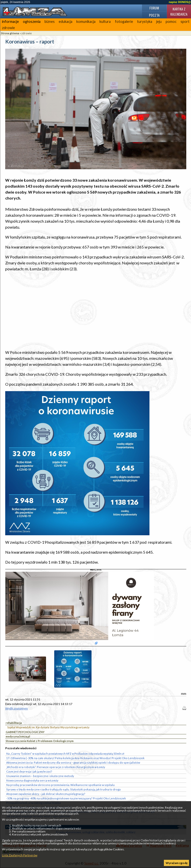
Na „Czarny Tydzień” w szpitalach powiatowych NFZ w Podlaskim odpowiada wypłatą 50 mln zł (65, 754)
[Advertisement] (96, 311)
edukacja (66, 21)
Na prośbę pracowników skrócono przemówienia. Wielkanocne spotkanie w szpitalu (60, 785)
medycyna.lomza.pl (18, 736)
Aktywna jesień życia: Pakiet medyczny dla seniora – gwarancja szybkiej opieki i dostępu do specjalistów (73, 763)
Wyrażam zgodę (177, 863)
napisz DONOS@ (180, 2)
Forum (154, 8)
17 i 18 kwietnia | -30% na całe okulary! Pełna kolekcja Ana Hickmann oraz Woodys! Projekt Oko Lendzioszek (75, 758)
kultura (105, 21)
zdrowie (8, 28)
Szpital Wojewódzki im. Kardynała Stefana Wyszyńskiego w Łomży (48, 727)
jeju (159, 21)
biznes (50, 21)
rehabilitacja (14, 723)
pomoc (171, 21)
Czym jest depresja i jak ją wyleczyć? (29, 771)
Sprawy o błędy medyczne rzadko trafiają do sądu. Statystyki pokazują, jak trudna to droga (63, 789)
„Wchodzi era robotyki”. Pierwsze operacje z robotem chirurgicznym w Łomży (56, 767)
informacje (10, 21)
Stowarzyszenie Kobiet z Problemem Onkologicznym (40, 741)
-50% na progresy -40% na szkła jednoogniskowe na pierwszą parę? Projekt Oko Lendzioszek (66, 798)
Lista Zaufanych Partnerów (20, 855)
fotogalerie (124, 21)
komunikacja (86, 21)
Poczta (154, 15)
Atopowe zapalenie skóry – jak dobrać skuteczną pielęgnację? (46, 794)
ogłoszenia (32, 21)
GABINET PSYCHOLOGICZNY (25, 732)
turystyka (145, 21)
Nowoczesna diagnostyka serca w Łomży (32, 780)
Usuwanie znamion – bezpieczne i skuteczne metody (40, 776)
